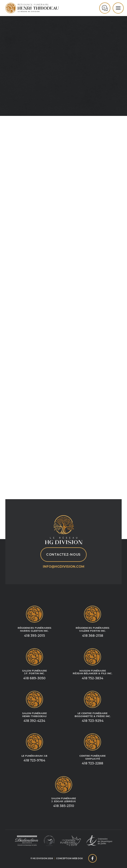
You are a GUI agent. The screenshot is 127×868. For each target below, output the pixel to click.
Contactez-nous (63, 554)
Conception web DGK (70, 858)
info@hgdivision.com (63, 566)
